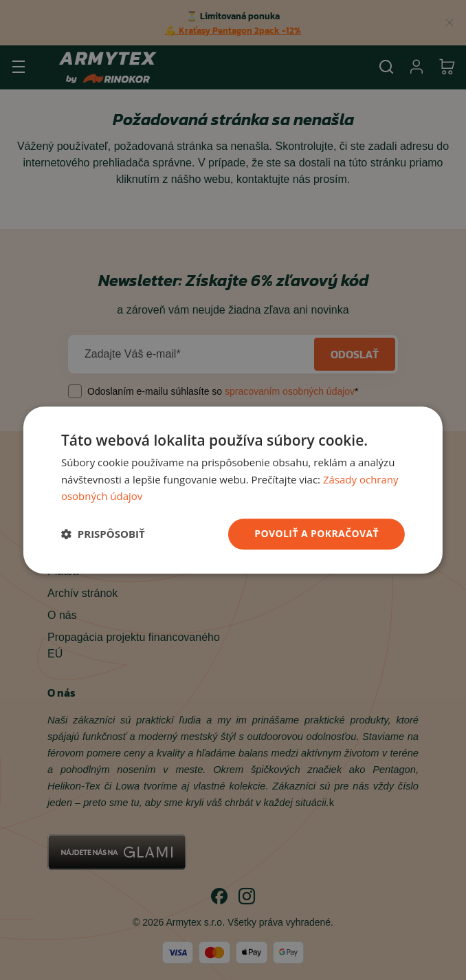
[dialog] (233, 490)
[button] (103, 534)
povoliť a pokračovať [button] (317, 533)
